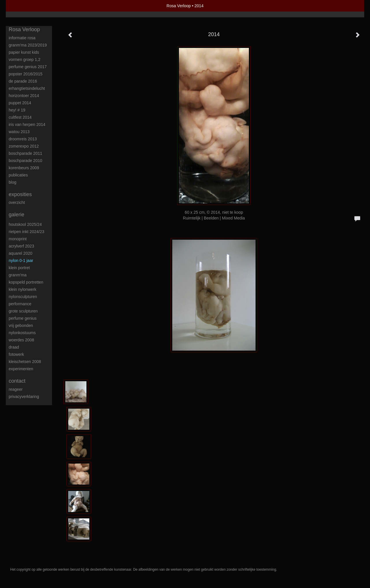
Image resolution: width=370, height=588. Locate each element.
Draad (14, 347)
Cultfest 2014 (20, 117)
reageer (16, 389)
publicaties (18, 175)
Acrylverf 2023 (21, 246)
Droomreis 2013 (23, 139)
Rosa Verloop (179, 6)
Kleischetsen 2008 (25, 362)
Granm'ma (18, 275)
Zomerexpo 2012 (24, 146)
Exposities (20, 194)
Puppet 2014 (20, 103)
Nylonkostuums (22, 333)
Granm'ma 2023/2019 (28, 45)
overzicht (17, 202)
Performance (20, 304)
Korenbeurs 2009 (24, 168)
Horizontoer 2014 (24, 96)
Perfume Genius (23, 318)
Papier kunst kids (24, 52)
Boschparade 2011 (25, 153)
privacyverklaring (24, 397)
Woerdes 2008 (21, 340)
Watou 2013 (19, 132)
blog (12, 182)
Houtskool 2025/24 (25, 224)
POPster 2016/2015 (26, 74)
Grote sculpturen (23, 311)
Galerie (16, 215)
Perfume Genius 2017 (28, 67)
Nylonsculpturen (23, 297)
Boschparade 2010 (25, 161)
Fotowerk (16, 354)
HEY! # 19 (17, 110)
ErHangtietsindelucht (27, 88)
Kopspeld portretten (26, 282)
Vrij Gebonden (21, 325)
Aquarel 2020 (21, 253)
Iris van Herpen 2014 (27, 124)
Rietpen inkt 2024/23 (26, 232)
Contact (17, 381)
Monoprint (18, 239)
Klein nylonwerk (23, 289)
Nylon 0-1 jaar (21, 260)
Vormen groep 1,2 (25, 59)
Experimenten (21, 369)
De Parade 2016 (23, 81)
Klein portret (19, 268)
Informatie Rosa (22, 38)
